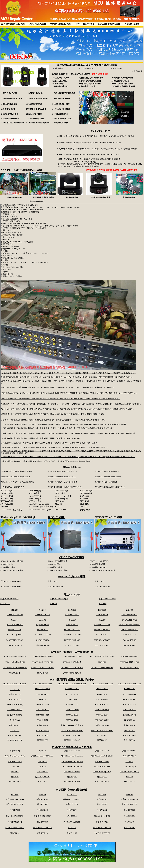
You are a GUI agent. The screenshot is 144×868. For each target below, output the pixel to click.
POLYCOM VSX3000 (102, 640)
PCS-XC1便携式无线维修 (42, 684)
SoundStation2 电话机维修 (11, 510)
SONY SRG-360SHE (15, 740)
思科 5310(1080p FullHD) (129, 772)
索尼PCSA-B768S (102, 725)
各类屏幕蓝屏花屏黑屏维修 (43, 197)
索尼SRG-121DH (15, 694)
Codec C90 (42, 767)
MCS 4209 (59, 501)
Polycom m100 (43, 630)
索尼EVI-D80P (129, 731)
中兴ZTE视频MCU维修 (85, 24)
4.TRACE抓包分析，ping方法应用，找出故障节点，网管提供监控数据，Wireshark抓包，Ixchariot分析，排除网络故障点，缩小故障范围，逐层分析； (58, 387)
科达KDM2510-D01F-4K (15, 799)
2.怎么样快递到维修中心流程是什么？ (63, 471)
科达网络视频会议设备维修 (72, 790)
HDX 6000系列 (61, 499)
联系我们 (137, 24)
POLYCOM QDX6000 (15, 635)
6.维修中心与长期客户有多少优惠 (108, 477)
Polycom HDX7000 (102, 645)
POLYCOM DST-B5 (129, 620)
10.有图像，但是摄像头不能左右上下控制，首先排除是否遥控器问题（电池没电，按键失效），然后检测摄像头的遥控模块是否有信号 (53, 420)
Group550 (15, 620)
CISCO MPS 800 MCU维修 (58, 570)
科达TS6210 (15, 833)
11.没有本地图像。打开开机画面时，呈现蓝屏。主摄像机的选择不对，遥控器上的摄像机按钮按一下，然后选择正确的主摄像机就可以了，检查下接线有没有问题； (64, 424)
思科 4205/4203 (42, 772)
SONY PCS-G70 (72, 705)
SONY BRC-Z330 (72, 710)
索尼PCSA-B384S (102, 720)
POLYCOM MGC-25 (42, 615)
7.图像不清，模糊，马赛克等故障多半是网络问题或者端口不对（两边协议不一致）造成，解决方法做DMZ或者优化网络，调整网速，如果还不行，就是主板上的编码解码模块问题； (71, 404)
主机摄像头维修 (72, 197)
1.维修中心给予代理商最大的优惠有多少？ (17, 471)
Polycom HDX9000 (42, 645)
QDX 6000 (85, 496)
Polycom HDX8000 (72, 645)
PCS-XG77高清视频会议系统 (102, 684)
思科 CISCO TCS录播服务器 (102, 756)
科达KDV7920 (102, 799)
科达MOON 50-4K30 (102, 816)
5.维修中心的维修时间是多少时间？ (62, 477)
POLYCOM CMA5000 (102, 625)
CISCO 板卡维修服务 (98, 564)
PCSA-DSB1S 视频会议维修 (72, 731)
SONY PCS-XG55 (42, 715)
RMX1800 (72, 610)
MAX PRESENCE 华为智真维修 (15, 668)
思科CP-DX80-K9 (102, 751)
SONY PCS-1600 (43, 705)
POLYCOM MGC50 (72, 615)
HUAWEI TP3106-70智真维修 (72, 668)
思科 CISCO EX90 (129, 756)
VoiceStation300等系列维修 (40, 510)
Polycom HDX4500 (15, 645)
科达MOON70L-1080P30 (43, 828)
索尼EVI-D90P (42, 736)
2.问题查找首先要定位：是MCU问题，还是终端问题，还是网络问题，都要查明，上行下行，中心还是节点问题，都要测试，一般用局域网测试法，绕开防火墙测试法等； (67, 377)
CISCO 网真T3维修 (55, 567)
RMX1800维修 (7, 493)
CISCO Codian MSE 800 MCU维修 (102, 570)
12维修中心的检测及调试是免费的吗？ (110, 487)
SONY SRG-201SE (72, 689)
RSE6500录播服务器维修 (129, 662)
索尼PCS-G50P (42, 720)
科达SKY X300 (72, 804)
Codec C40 (15, 767)
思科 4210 (15, 772)
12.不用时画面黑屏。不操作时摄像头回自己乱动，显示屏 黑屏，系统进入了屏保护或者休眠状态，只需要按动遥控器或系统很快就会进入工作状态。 (58, 428)
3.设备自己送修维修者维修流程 (107, 471)
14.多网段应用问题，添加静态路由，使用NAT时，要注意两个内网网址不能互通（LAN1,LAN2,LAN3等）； (42, 438)
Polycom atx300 (72, 625)
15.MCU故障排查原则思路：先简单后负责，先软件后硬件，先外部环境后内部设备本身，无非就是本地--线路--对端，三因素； (50, 443)
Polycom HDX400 (129, 640)
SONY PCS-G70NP (129, 699)
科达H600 (129, 795)
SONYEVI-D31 (102, 694)
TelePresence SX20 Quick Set (72, 762)
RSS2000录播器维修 (129, 615)
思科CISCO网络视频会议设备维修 (72, 747)
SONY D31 (43, 699)
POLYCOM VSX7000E (72, 635)
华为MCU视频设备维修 (61, 24)
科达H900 (103, 604)
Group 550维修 (7, 496)
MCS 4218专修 (35, 501)
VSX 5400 (85, 507)
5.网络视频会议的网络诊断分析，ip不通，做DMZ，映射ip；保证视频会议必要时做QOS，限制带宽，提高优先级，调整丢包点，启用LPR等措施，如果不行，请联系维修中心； (69, 393)
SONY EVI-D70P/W (102, 710)
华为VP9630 (99, 581)
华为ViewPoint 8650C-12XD (11, 587)
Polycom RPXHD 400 (102, 630)
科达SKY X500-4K (15, 822)
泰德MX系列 (15, 751)
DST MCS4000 (102, 615)
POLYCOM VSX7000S (15, 640)
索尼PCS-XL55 (102, 715)
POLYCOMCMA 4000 (15, 625)
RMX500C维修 (86, 491)
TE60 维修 (102, 662)
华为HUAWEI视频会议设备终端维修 (72, 652)
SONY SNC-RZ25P (102, 705)
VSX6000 (59, 507)
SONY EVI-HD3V (42, 710)
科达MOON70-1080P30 (102, 828)
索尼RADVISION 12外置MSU (72, 725)
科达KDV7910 (43, 822)
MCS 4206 (84, 501)
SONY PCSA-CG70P (15, 710)
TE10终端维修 (42, 673)
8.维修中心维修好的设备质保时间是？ (63, 482)
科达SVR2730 (72, 810)
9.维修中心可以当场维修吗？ (106, 482)
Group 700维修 (35, 496)
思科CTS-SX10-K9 (129, 751)
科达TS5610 (129, 822)
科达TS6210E (72, 833)
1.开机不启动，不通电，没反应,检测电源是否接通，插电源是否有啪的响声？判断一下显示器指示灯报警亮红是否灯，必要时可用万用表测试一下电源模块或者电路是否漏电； (68, 373)
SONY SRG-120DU (43, 689)
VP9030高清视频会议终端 (72, 656)
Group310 (72, 620)
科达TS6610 (72, 816)
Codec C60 (129, 762)
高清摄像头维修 (129, 197)
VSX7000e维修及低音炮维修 (41, 507)
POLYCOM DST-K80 (15, 615)
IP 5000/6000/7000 (63, 510)
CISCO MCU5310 (15, 762)
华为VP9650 (52, 581)
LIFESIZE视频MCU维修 (109, 24)
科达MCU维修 (56, 517)
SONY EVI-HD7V (129, 710)
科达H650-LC (72, 795)
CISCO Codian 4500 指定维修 (12, 561)
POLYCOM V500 (102, 635)
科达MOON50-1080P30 (129, 799)
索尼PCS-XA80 (43, 725)
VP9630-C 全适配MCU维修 (43, 662)
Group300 (102, 620)
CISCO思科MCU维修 (72, 557)
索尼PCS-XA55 (72, 720)
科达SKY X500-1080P (43, 816)
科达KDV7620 (43, 804)
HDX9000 (84, 499)
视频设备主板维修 (15, 197)
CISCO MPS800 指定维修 (57, 561)
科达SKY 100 (15, 810)
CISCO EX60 (42, 762)
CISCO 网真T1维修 (8, 567)
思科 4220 (129, 777)
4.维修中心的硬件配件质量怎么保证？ (15, 477)
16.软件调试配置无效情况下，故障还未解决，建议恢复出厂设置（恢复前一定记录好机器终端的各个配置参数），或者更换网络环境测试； (55, 447)
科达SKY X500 (43, 810)
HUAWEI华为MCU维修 (109, 517)
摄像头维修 (85, 510)
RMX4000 (42, 610)
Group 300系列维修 (63, 496)
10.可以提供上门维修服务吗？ (12, 487)
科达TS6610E (42, 833)
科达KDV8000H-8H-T (107, 599)
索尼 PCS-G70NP (129, 736)
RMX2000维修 (35, 491)
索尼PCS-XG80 (72, 715)
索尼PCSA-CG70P (129, 715)
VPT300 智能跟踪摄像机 (129, 668)
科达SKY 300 (102, 804)
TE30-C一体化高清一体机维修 (15, 656)
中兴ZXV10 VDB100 (102, 833)
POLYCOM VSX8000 (42, 635)
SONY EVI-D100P (129, 694)
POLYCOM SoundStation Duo (129, 625)
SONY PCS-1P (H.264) (15, 705)
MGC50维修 (34, 493)
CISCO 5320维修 (54, 564)
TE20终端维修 (15, 673)
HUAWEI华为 (72, 576)
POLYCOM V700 (129, 635)
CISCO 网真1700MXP (98, 567)
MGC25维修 (60, 493)
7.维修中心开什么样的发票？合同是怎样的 (17, 482)
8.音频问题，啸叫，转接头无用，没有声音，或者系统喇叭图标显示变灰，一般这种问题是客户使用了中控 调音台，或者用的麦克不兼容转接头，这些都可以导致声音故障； (67, 409)
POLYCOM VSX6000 (42, 640)
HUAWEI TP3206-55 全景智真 (43, 668)
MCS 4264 (59, 504)
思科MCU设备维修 (38, 24)
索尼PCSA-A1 (129, 720)
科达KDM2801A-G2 (129, 804)
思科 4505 (15, 777)
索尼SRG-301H (129, 689)
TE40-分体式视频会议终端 (43, 656)
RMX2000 (15, 610)
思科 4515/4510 (15, 782)
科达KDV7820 (129, 810)
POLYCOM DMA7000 (129, 630)
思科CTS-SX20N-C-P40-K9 (15, 756)
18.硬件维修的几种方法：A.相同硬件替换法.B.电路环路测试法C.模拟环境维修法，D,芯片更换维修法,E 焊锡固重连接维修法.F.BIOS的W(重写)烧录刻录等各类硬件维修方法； (68, 457)
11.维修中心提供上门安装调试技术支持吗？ (65, 487)
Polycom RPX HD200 (72, 630)
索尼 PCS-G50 (43, 740)
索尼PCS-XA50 (129, 725)
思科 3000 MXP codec (72, 772)
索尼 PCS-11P (15, 690)
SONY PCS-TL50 (72, 694)
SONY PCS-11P (15, 699)
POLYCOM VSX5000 (72, 640)
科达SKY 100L (129, 816)
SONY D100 (72, 699)
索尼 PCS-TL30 (129, 740)
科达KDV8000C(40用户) (10, 599)
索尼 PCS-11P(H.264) (72, 740)
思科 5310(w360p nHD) (102, 772)
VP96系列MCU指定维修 (72, 673)
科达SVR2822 (102, 810)
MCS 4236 (84, 504)
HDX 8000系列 (7, 499)
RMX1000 (102, 610)
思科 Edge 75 (102, 777)
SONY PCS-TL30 (42, 694)
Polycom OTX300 (15, 630)
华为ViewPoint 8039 (55, 587)
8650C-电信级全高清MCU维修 (102, 656)
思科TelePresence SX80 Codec (42, 756)
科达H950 (72, 828)
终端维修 (128, 24)
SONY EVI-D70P (102, 699)
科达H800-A (5, 604)
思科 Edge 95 (43, 782)
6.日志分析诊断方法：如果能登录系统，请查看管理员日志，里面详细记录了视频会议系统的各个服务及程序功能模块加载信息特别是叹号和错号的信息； (60, 399)
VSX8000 (4, 507)
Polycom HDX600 (129, 645)
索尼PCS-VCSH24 (15, 736)
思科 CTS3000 (129, 782)
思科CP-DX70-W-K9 (72, 751)
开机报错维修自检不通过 (100, 197)
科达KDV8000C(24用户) (59, 599)
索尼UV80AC (15, 720)
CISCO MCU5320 (102, 762)
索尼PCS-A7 (15, 731)
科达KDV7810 (129, 828)
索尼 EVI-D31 (102, 736)
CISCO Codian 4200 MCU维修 (12, 570)
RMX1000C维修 (62, 491)
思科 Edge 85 (72, 777)
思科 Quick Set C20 (102, 782)
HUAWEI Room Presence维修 (102, 668)
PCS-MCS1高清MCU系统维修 (15, 684)
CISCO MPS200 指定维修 (100, 561)
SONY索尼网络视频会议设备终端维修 (72, 680)
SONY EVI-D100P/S (15, 715)
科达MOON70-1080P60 (15, 816)
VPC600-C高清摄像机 (129, 656)
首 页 (3, 24)
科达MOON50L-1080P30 (15, 828)
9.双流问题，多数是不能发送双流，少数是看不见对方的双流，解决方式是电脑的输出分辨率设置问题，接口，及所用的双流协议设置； (53, 414)
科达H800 (15, 795)
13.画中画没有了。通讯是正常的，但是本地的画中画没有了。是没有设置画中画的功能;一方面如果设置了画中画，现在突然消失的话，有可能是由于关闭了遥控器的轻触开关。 (69, 433)
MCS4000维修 (86, 493)
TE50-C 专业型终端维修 (72, 662)
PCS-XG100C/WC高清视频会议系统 (72, 684)
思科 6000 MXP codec (72, 782)
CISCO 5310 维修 (7, 564)
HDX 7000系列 (35, 499)
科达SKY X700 (102, 822)
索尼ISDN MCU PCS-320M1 (102, 731)
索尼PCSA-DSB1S (43, 731)
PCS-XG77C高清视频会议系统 (129, 684)
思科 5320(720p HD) (42, 777)
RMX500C (129, 610)
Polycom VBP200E (42, 625)
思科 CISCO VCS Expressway (72, 756)
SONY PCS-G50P (129, 705)
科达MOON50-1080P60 (72, 799)
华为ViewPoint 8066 (102, 587)
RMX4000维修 (7, 491)
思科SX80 (42, 751)
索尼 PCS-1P (102, 740)
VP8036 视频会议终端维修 (15, 662)
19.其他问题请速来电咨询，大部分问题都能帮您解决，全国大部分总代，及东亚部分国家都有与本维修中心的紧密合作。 (48, 461)
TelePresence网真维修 (102, 767)
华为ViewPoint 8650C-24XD (11, 581)
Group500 (43, 620)
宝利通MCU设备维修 (16, 24)
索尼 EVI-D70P (15, 725)
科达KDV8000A (42, 799)
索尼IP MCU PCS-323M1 (72, 736)
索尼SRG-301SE (102, 689)
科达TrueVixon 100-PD (72, 822)
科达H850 (53, 604)
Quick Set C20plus (129, 767)
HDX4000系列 (7, 501)
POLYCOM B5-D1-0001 (39, 504)
